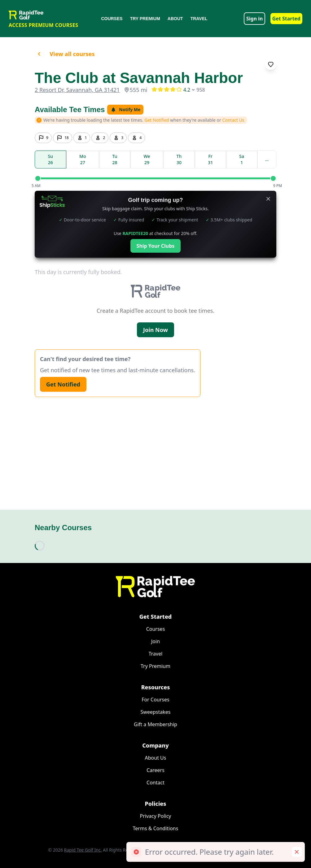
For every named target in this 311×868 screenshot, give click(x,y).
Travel (199, 19)
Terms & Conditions (156, 828)
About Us (156, 758)
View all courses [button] (65, 54)
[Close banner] (268, 199)
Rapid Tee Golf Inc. (83, 850)
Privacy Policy (156, 816)
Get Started (286, 19)
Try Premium (145, 19)
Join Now (155, 330)
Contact (155, 783)
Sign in (254, 19)
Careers (155, 770)
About (175, 19)
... (267, 159)
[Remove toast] (297, 852)
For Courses (155, 700)
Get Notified (63, 384)
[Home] (155, 587)
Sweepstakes (156, 712)
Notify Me (125, 110)
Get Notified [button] (157, 120)
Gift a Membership (155, 724)
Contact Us (233, 120)
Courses (112, 19)
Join (155, 641)
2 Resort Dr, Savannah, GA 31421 (77, 90)
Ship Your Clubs (156, 246)
